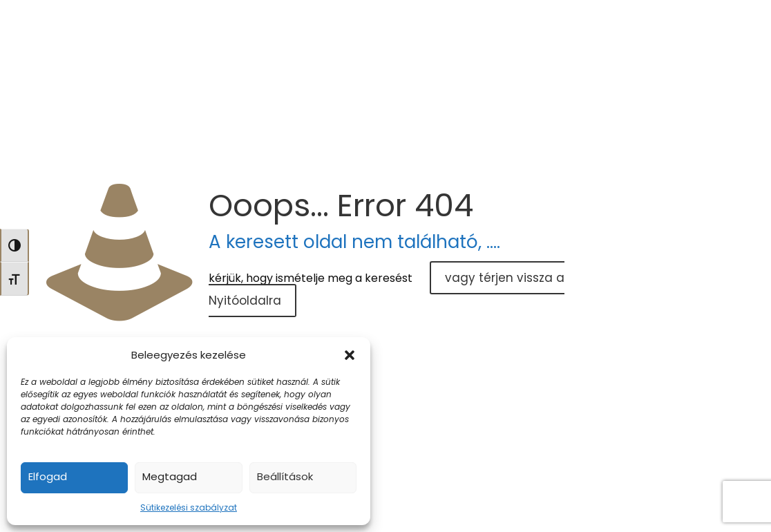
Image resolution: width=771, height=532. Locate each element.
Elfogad (48, 476)
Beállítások (285, 476)
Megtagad (170, 476)
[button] (350, 355)
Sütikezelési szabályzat (189, 507)
